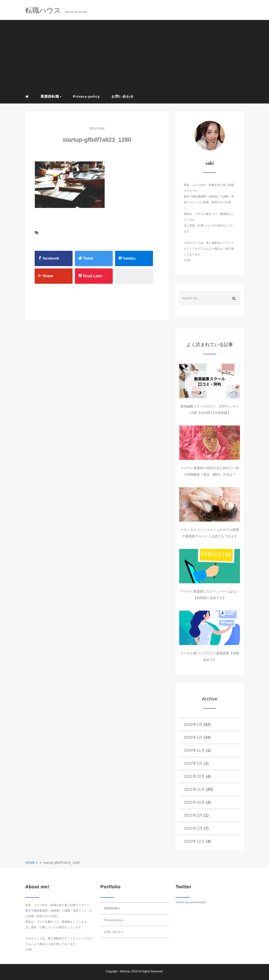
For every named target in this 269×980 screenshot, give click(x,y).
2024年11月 (194, 750)
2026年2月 (193, 724)
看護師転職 (112, 908)
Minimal (125, 971)
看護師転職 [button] (51, 96)
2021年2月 (193, 815)
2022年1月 (193, 763)
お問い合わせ (123, 96)
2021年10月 (194, 802)
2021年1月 (193, 828)
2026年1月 (193, 737)
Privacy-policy (86, 96)
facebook (49, 258)
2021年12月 (194, 776)
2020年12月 (194, 841)
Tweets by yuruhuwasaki (191, 902)
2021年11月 (194, 789)
